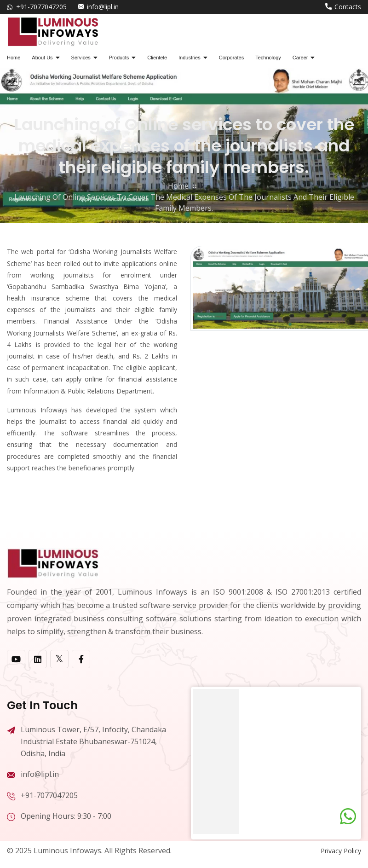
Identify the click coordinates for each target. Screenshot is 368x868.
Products (119, 58)
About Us (42, 58)
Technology (268, 58)
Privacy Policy (341, 851)
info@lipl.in (103, 7)
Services (81, 58)
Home (14, 58)
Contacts (348, 7)
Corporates (231, 58)
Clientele (157, 58)
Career (300, 58)
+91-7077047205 (41, 7)
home (178, 186)
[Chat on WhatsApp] (348, 816)
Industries (190, 58)
